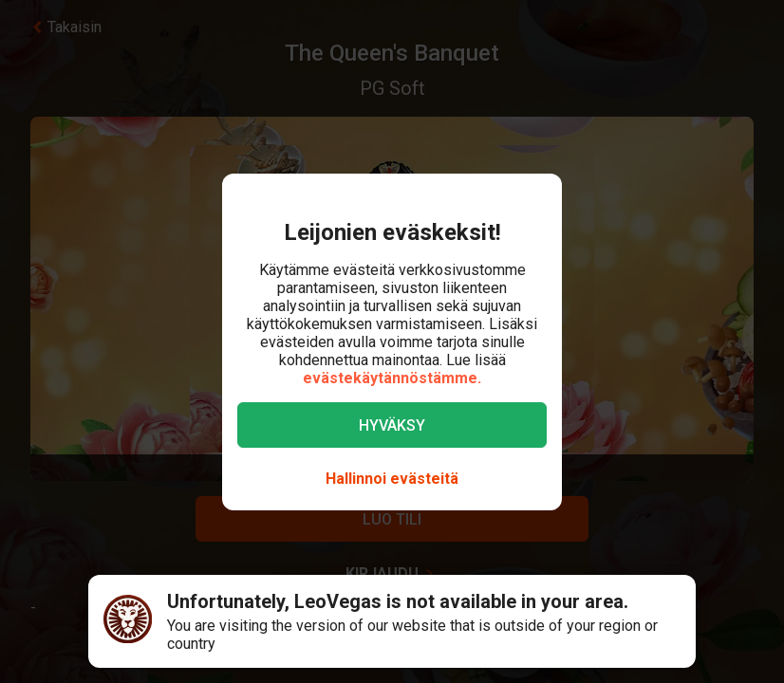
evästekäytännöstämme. (392, 378)
